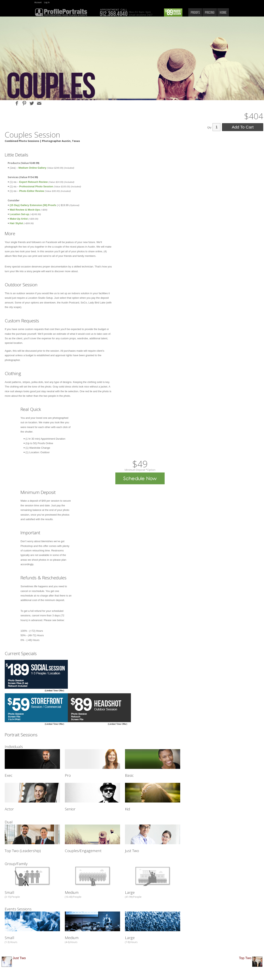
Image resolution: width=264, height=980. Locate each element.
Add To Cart (243, 127)
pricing (210, 12)
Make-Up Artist (19, 219)
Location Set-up (19, 214)
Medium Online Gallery (33, 168)
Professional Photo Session (36, 186)
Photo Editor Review (32, 191)
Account (38, 2)
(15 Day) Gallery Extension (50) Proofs (33, 205)
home (223, 12)
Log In (47, 2)
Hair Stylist (16, 223)
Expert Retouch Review (33, 182)
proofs (195, 12)
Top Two (245, 958)
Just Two (19, 958)
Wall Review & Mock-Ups (25, 210)
